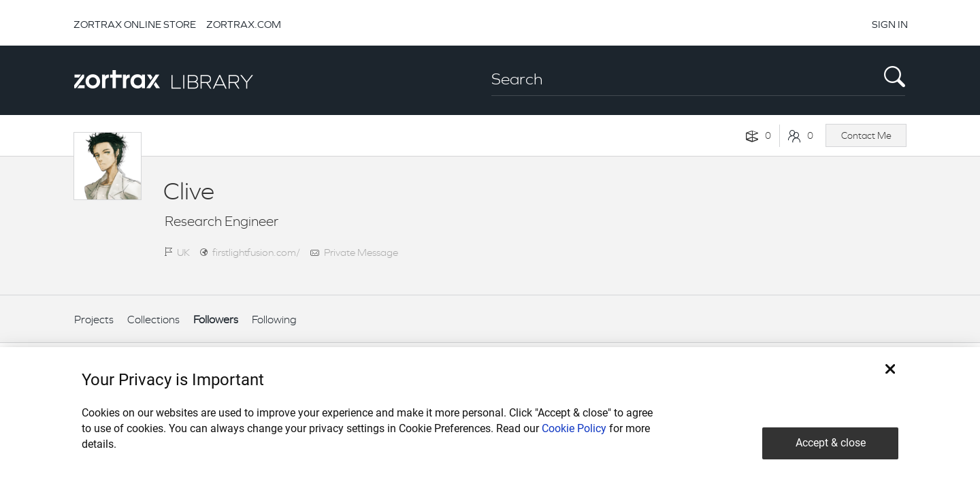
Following (274, 320)
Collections (153, 320)
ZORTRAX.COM (244, 24)
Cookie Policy (574, 428)
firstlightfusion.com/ (256, 252)
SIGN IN (890, 24)
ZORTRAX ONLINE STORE (135, 24)
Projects (94, 320)
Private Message (361, 252)
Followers (216, 320)
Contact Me (866, 135)
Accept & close (831, 443)
